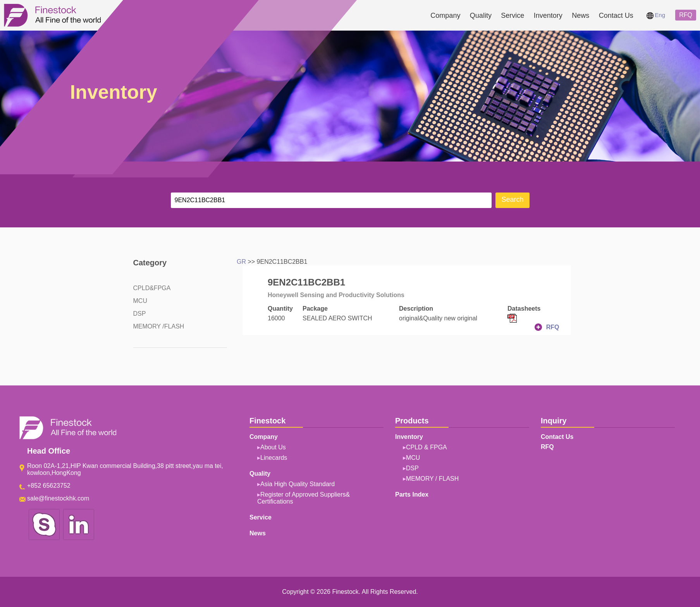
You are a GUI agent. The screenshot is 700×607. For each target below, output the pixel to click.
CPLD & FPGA (427, 447)
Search (512, 199)
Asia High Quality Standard (298, 484)
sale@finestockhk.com (58, 498)
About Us (273, 447)
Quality (481, 15)
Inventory (548, 15)
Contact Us (616, 15)
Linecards (274, 458)
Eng (656, 15)
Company (445, 15)
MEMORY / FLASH (432, 479)
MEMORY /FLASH (159, 326)
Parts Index (412, 494)
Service (513, 15)
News (580, 15)
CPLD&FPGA (152, 288)
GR (241, 262)
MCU (140, 301)
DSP (140, 314)
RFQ (686, 15)
